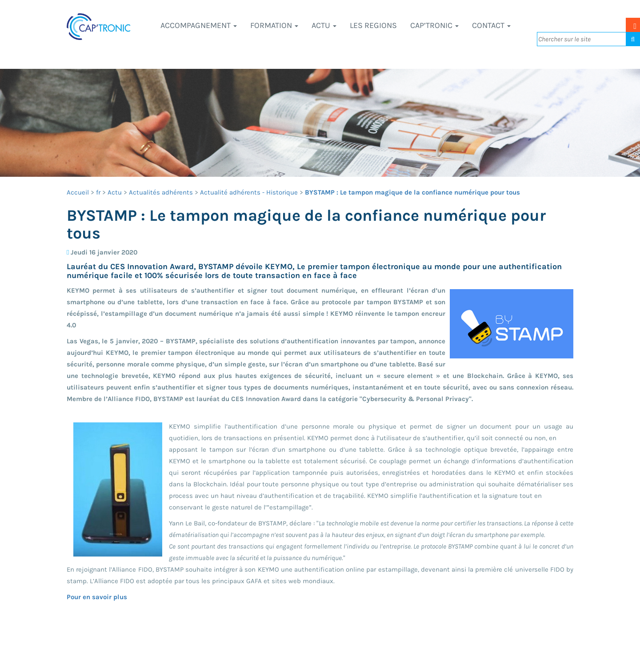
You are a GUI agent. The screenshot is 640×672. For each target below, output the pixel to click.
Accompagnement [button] (199, 25)
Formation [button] (274, 25)
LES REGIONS (373, 25)
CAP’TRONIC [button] (434, 25)
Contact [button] (491, 25)
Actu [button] (324, 25)
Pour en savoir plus (97, 597)
